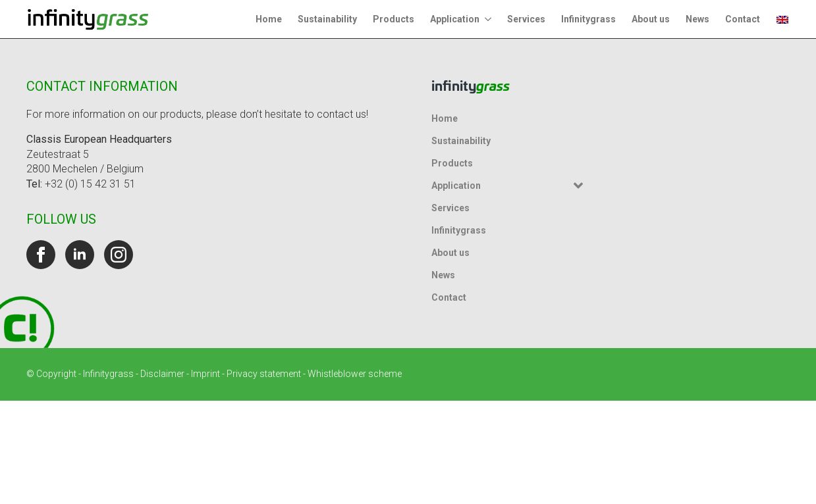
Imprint (205, 374)
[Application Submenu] (489, 19)
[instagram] (119, 255)
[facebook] (41, 255)
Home (269, 19)
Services (526, 19)
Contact (743, 19)
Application (455, 19)
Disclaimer (162, 374)
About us (651, 19)
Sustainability (327, 19)
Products (394, 19)
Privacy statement (264, 374)
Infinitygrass (588, 19)
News (697, 19)
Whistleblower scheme (355, 374)
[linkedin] (80, 255)
